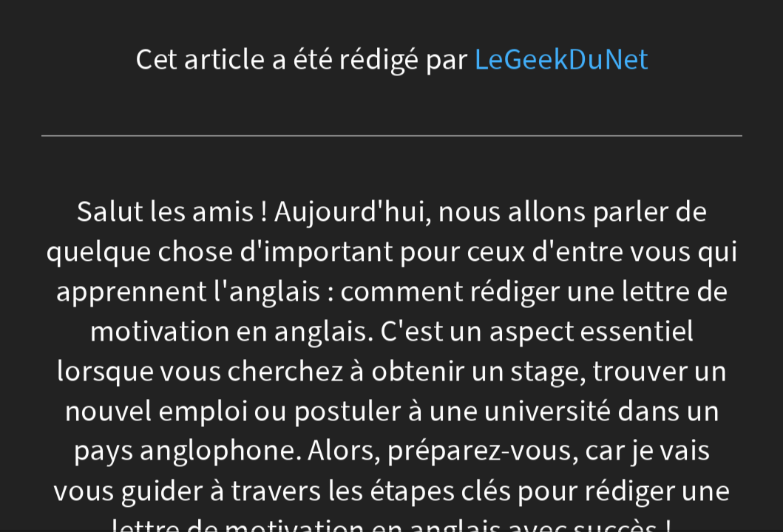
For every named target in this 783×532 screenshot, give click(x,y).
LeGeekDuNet (561, 59)
